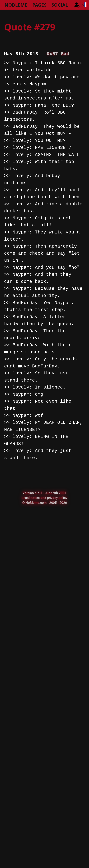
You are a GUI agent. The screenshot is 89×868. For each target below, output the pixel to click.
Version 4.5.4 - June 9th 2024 (44, 493)
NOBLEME (16, 5)
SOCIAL (60, 5)
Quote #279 (30, 27)
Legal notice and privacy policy (44, 498)
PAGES (39, 5)
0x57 (52, 54)
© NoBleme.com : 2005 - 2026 (45, 503)
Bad (65, 54)
